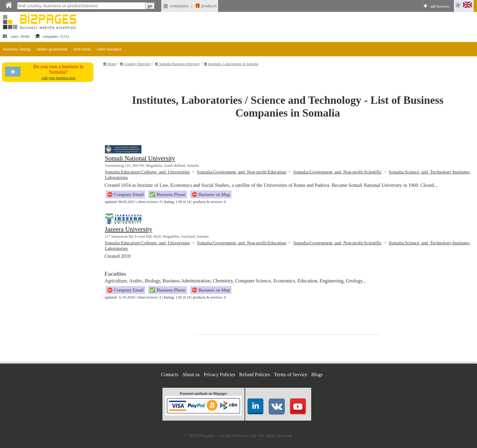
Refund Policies (255, 374)
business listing (17, 49)
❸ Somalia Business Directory (177, 64)
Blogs (317, 374)
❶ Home (110, 64)
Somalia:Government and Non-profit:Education (241, 172)
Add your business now (58, 78)
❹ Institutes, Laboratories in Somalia (231, 64)
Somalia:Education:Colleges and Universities (147, 172)
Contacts (170, 374)
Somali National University (140, 158)
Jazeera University (129, 229)
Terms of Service (291, 374)
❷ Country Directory (135, 64)
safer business (109, 49)
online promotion (52, 49)
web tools (82, 49)
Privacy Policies (220, 374)
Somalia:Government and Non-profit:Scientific (337, 172)
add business (440, 6)
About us (191, 374)
